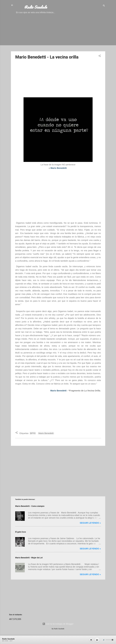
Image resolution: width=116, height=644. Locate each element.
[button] (100, 56)
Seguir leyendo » (90, 523)
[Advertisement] (58, 34)
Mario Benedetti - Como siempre (30, 506)
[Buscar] (104, 6)
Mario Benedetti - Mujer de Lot (29, 558)
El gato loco (21, 532)
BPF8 (33, 433)
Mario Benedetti (58, 391)
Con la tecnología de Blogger (58, 624)
